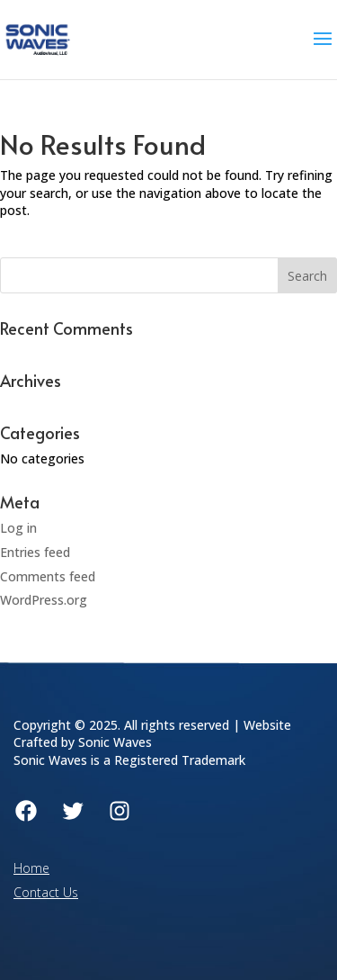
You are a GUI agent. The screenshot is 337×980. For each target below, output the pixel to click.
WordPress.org (44, 600)
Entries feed (35, 552)
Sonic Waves (115, 742)
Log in (18, 528)
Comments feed (48, 576)
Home (31, 868)
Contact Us (46, 892)
